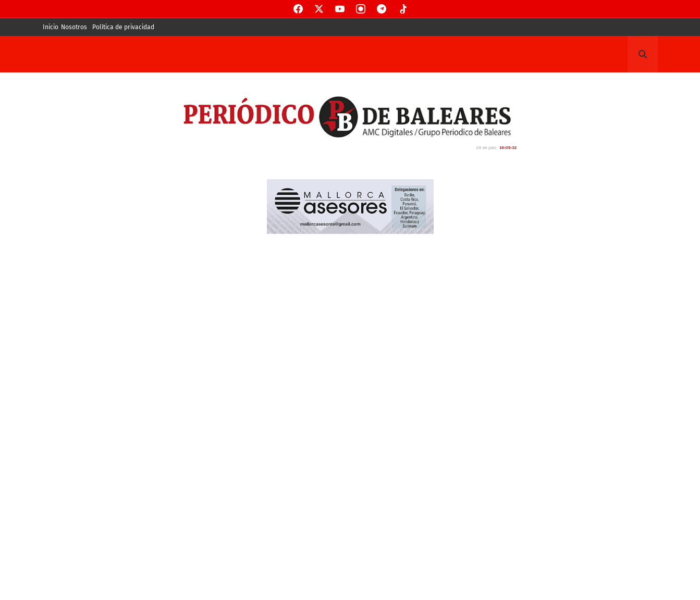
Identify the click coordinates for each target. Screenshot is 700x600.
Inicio (51, 27)
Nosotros (74, 27)
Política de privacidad (123, 27)
